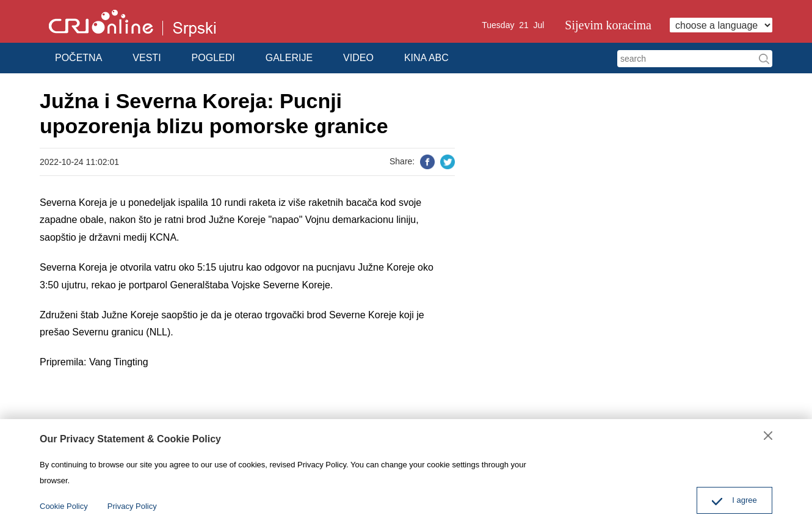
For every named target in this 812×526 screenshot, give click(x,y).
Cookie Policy (64, 506)
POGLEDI (213, 58)
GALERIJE (289, 58)
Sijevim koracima (608, 25)
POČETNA (78, 58)
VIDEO (358, 58)
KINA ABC (426, 58)
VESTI (147, 58)
